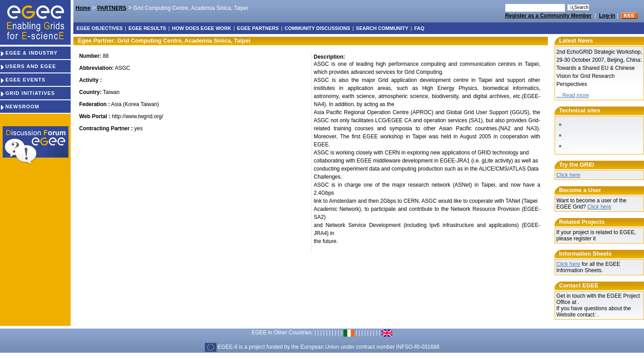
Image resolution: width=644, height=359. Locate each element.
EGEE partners (258, 28)
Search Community (382, 28)
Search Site (505, 3)
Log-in (607, 16)
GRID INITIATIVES (28, 93)
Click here (568, 175)
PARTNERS (112, 8)
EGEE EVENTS (23, 80)
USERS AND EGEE (28, 66)
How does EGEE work (201, 28)
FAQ (419, 28)
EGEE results (147, 28)
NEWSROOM (20, 107)
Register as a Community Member (548, 16)
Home (83, 8)
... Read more (573, 95)
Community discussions (317, 28)
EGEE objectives (100, 28)
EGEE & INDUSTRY (29, 53)
